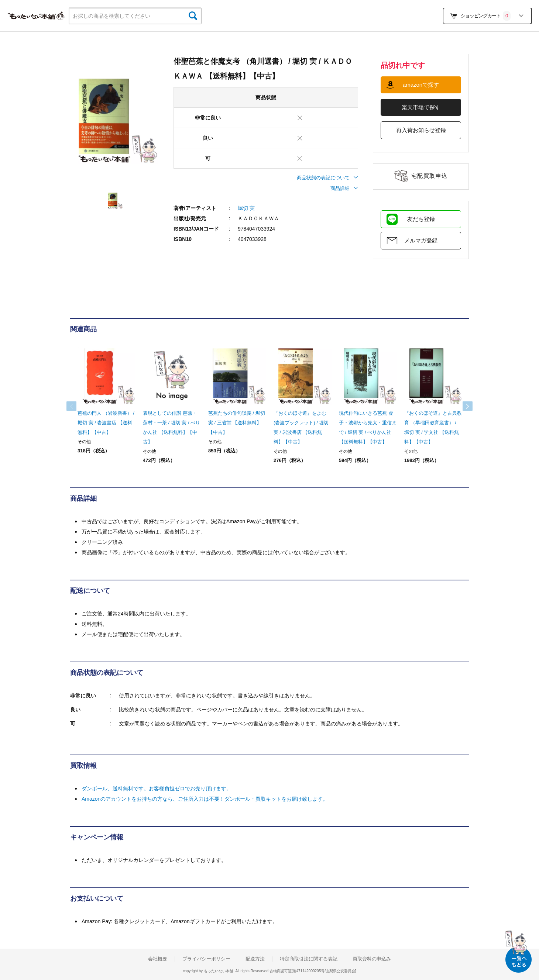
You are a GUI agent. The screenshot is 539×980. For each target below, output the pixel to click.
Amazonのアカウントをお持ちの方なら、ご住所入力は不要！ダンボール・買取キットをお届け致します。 (205, 799)
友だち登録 (421, 219)
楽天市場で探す (421, 107)
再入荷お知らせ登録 (421, 130)
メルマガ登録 (421, 240)
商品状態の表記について (327, 178)
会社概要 (158, 959)
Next (461, 406)
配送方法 (255, 959)
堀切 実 (246, 208)
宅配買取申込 (430, 176)
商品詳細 (344, 188)
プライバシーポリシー (206, 959)
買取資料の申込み (372, 959)
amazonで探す (421, 85)
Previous (78, 406)
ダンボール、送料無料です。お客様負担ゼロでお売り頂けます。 (157, 789)
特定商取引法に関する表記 (309, 959)
